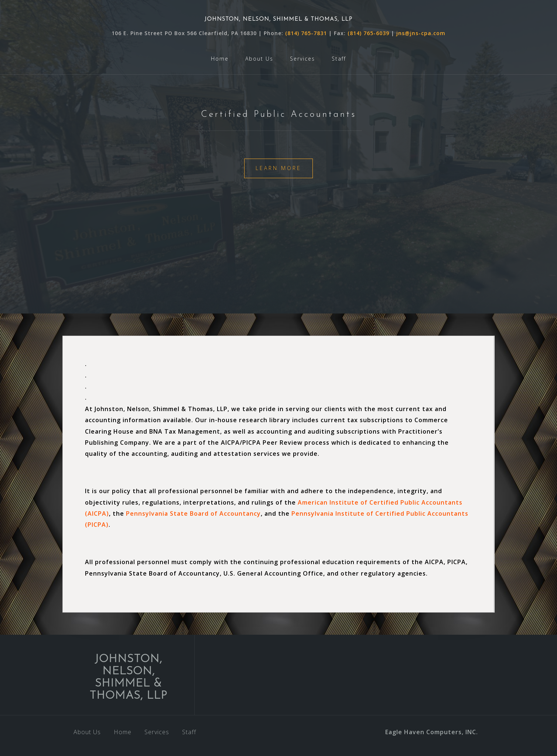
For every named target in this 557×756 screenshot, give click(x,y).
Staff (339, 59)
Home (220, 59)
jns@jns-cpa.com (421, 33)
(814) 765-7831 (307, 33)
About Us (259, 59)
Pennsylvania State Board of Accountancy (193, 513)
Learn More (278, 168)
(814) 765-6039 (368, 33)
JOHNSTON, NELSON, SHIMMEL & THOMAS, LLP (278, 19)
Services (303, 59)
